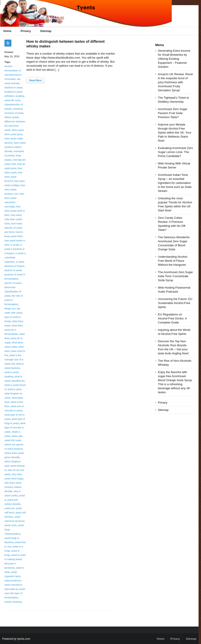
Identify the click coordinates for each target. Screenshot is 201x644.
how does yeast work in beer (15, 211)
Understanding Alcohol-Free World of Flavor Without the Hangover (173, 261)
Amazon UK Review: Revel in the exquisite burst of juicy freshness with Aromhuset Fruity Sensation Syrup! (175, 82)
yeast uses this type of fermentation (15, 593)
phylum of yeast (13, 270)
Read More (36, 80)
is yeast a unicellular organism (15, 257)
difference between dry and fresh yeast (15, 126)
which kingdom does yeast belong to (14, 466)
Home (160, 639)
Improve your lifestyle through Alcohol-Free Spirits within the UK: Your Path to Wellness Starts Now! (175, 133)
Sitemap (46, 31)
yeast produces (13, 580)
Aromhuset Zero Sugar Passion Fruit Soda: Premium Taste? (173, 113)
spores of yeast (13, 283)
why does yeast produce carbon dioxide (13, 487)
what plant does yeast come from (14, 402)
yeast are (9, 508)
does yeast (18, 130)
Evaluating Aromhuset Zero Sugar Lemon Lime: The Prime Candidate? (175, 152)
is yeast (15, 245)
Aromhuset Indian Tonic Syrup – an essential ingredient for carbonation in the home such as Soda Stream (175, 183)
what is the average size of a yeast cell (14, 359)
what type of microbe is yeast (15, 427)
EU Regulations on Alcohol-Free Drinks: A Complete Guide (172, 318)
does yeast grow (13, 134)
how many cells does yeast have (13, 219)
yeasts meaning (13, 602)
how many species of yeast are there (13, 228)
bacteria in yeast (13, 87)
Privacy (26, 31)
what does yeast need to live (15, 351)
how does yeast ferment (13, 177)
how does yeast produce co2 (15, 189)
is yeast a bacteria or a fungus (15, 249)
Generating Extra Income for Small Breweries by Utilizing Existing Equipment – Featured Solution (174, 59)
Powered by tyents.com (16, 639)
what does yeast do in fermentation (14, 330)
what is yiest (15, 389)
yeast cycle (10, 525)
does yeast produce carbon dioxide (15, 147)
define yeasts (12, 117)
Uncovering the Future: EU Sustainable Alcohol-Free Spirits (175, 303)
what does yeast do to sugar (15, 338)
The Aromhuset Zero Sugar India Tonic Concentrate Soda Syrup (175, 276)
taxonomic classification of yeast (13, 291)
